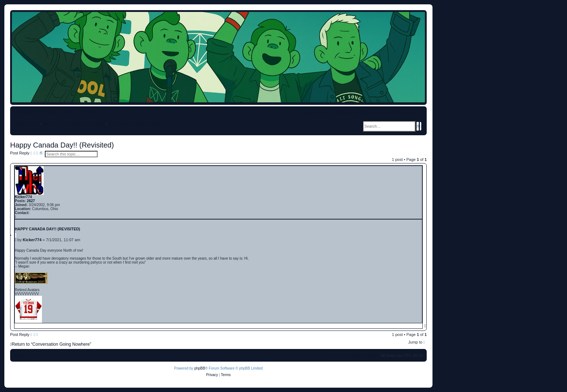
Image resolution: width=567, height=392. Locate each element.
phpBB (200, 368)
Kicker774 (23, 197)
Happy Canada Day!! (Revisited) (62, 145)
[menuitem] (68, 113)
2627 (31, 201)
